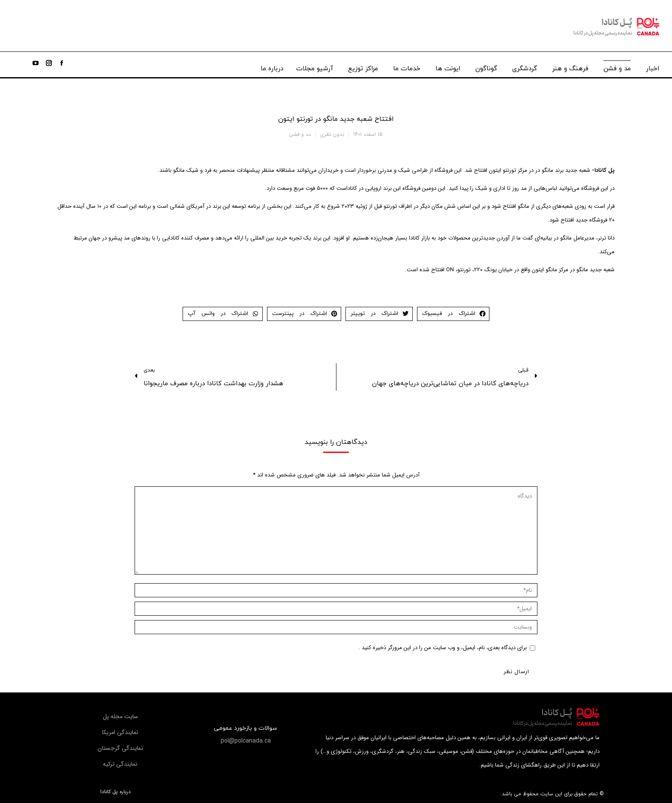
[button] (246, 741)
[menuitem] (652, 67)
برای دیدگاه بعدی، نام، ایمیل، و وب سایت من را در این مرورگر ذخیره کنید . (442, 648)
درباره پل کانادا (115, 792)
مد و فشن (300, 134)
